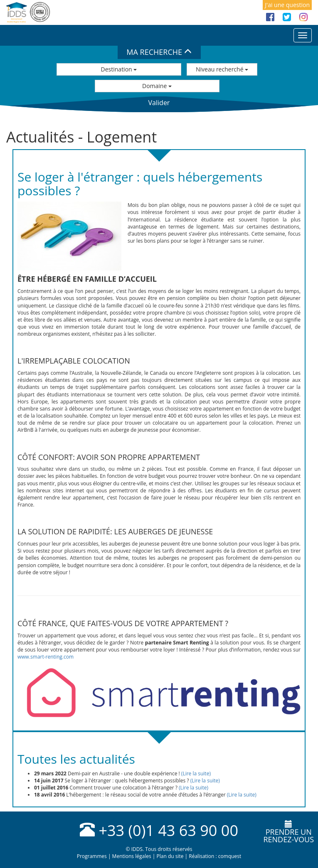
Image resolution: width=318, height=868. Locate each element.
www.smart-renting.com (46, 657)
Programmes (92, 856)
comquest (230, 856)
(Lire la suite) (196, 773)
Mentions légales (132, 856)
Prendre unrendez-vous (288, 832)
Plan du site (170, 856)
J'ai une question (287, 5)
